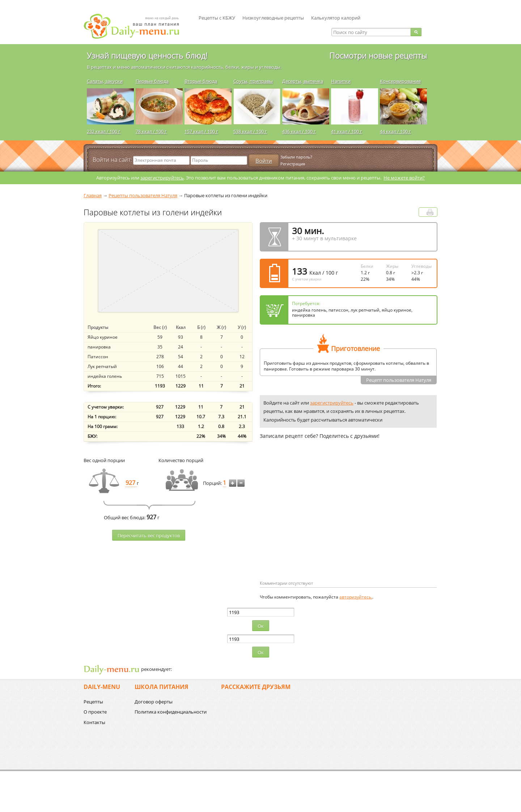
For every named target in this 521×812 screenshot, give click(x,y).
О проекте (95, 712)
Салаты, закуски (105, 81)
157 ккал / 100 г (201, 131)
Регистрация (293, 164)
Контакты (94, 722)
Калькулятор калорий (336, 18)
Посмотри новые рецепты (378, 55)
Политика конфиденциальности (171, 712)
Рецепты (93, 702)
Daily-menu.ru (136, 26)
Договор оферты (154, 702)
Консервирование (400, 81)
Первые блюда (152, 81)
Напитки (341, 81)
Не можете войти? (404, 178)
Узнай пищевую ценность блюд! (147, 55)
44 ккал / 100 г (395, 131)
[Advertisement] (321, 521)
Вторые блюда (201, 81)
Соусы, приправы (253, 81)
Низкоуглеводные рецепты (273, 18)
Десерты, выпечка (303, 81)
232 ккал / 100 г (104, 131)
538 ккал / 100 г (250, 131)
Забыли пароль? (296, 157)
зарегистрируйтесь (162, 178)
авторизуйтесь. (356, 597)
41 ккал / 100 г (347, 131)
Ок (261, 626)
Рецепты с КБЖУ (217, 18)
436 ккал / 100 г (299, 131)
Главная (93, 195)
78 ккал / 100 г (151, 131)
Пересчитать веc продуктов (149, 536)
